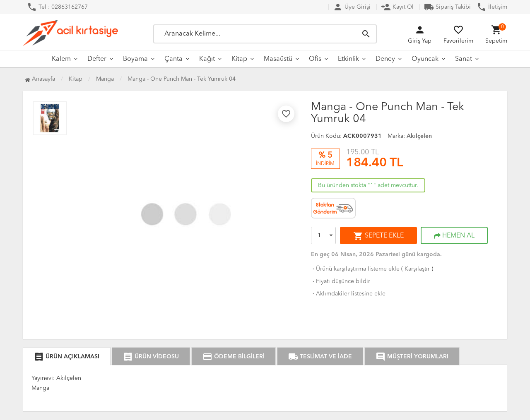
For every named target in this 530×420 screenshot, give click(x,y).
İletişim (492, 7)
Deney (385, 59)
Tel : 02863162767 (57, 7)
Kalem (61, 59)
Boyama (135, 59)
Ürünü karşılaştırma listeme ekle (355, 269)
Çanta (173, 59)
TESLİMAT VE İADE (320, 357)
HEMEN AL (454, 236)
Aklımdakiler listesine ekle (348, 294)
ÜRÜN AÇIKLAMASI (67, 357)
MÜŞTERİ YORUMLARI (412, 357)
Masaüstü (278, 59)
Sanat (464, 59)
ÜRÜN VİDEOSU (151, 357)
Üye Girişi (352, 7)
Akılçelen (419, 136)
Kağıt (207, 59)
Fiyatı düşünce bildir (341, 281)
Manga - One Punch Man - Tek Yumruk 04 (182, 79)
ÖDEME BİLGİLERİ (234, 357)
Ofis (315, 59)
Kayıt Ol (397, 7)
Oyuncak (425, 59)
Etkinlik (348, 59)
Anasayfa (40, 79)
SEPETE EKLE (378, 236)
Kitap (239, 59)
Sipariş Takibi (447, 7)
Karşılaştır (417, 269)
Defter (97, 59)
